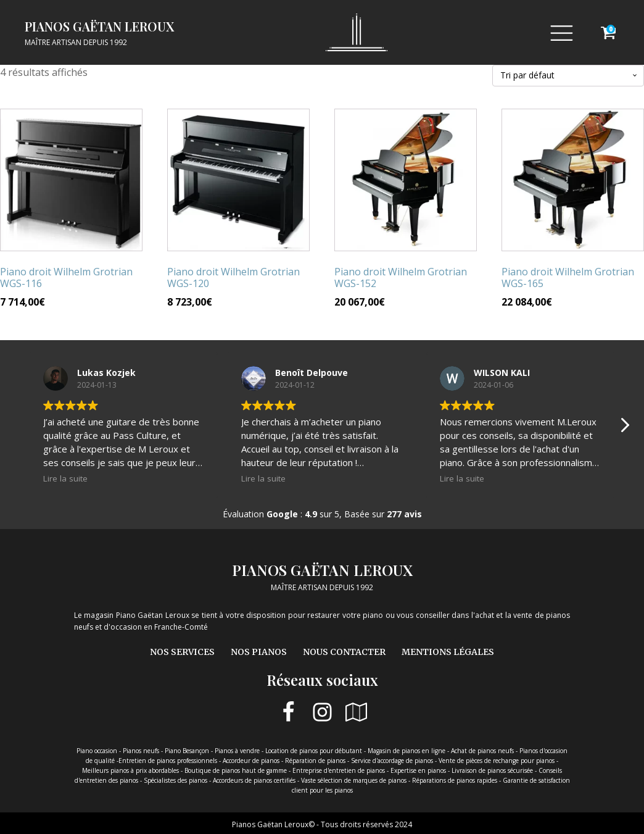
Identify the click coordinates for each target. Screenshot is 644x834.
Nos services (182, 652)
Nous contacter (344, 652)
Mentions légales (448, 652)
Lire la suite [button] (65, 478)
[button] (624, 428)
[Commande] (568, 76)
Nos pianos (259, 652)
